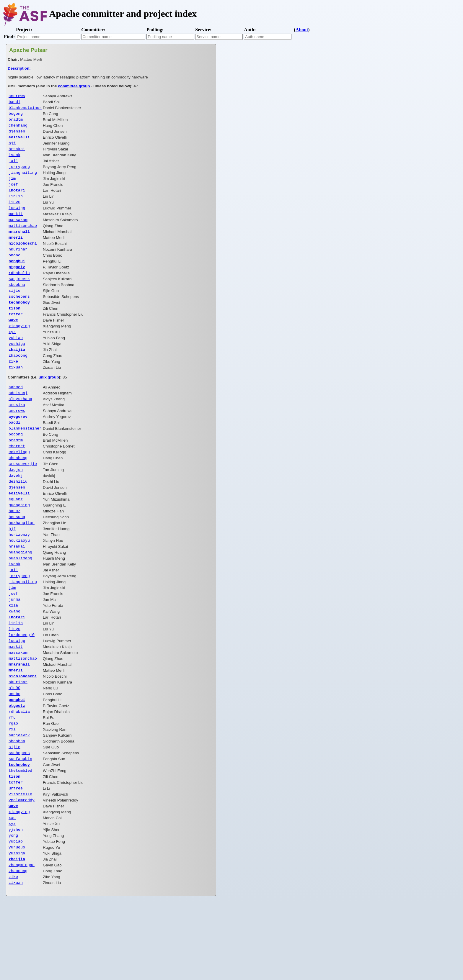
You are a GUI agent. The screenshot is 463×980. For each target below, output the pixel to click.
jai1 (13, 168)
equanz (16, 538)
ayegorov (18, 448)
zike (13, 388)
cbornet (17, 480)
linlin (16, 207)
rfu (12, 779)
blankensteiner (25, 109)
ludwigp (17, 219)
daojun (16, 506)
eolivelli (19, 142)
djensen (17, 135)
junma (14, 649)
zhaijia (17, 375)
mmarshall (19, 245)
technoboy (19, 323)
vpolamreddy (22, 869)
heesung (17, 558)
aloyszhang (20, 428)
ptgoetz (17, 284)
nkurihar (18, 265)
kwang (14, 662)
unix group (49, 405)
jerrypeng (19, 174)
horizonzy (19, 577)
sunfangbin (20, 824)
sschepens (19, 317)
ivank (14, 161)
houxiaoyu (19, 584)
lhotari (17, 200)
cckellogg (19, 486)
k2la (13, 655)
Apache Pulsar (28, 50)
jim (12, 187)
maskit (16, 226)
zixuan (16, 395)
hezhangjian (22, 564)
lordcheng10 (22, 688)
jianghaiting (23, 181)
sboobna (17, 304)
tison (14, 330)
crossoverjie (23, 499)
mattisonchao (23, 239)
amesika (17, 435)
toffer (16, 336)
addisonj (18, 422)
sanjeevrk (19, 297)
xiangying (19, 349)
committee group (74, 86)
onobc (14, 271)
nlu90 (14, 746)
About (302, 30)
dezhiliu (18, 519)
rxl (12, 791)
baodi (14, 103)
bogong (16, 116)
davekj (16, 512)
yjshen (16, 902)
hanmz (14, 551)
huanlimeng (20, 603)
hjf (12, 148)
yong (13, 908)
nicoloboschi (23, 258)
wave (13, 343)
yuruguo (17, 921)
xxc (12, 889)
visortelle (20, 863)
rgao (13, 785)
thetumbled (20, 837)
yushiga (17, 369)
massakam (18, 232)
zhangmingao (22, 941)
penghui (17, 278)
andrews (17, 96)
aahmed (16, 415)
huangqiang (20, 597)
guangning (19, 545)
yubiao (16, 362)
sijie (14, 310)
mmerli (16, 252)
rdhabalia (19, 291)
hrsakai (17, 155)
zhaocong (18, 382)
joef (13, 194)
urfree (16, 856)
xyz (12, 356)
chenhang (18, 129)
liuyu (14, 213)
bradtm (16, 122)
